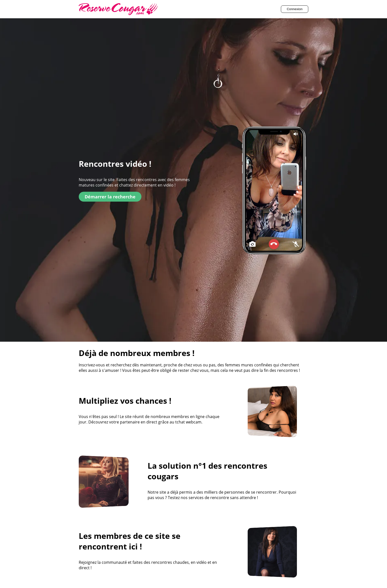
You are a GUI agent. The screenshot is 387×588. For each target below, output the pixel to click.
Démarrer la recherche (110, 197)
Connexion (295, 9)
